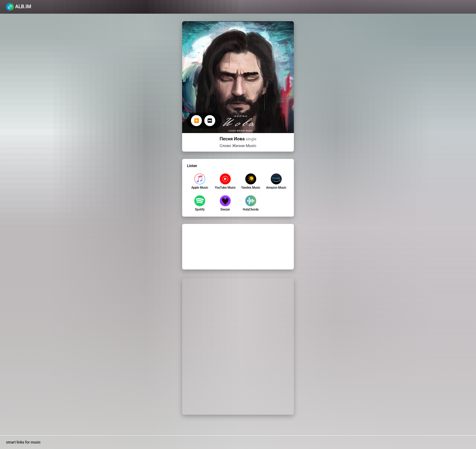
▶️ (197, 121)
